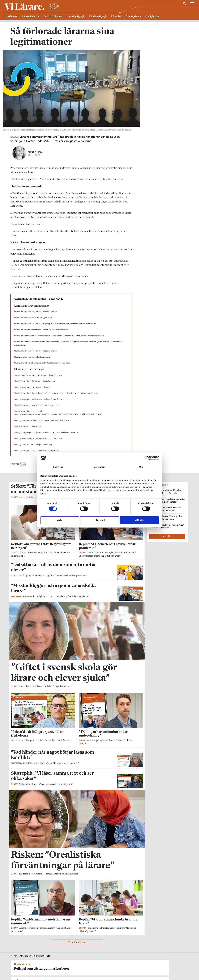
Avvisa (60, 520)
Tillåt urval (100, 520)
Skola (23, 466)
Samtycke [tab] (58, 467)
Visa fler (167, 539)
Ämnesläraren (29, 16)
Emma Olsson (36, 154)
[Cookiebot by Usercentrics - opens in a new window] (147, 458)
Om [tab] (141, 467)
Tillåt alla (139, 520)
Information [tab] (99, 467)
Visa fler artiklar (77, 945)
